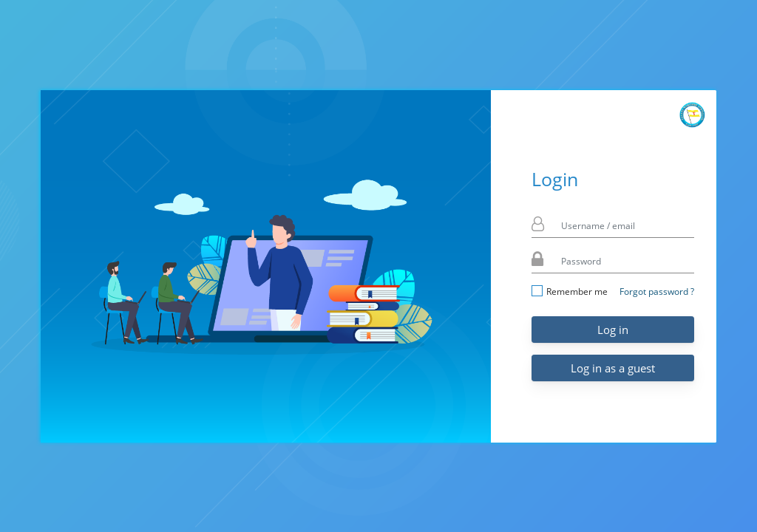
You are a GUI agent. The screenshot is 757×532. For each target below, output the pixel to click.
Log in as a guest (613, 368)
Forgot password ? (657, 291)
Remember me (570, 291)
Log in (613, 330)
